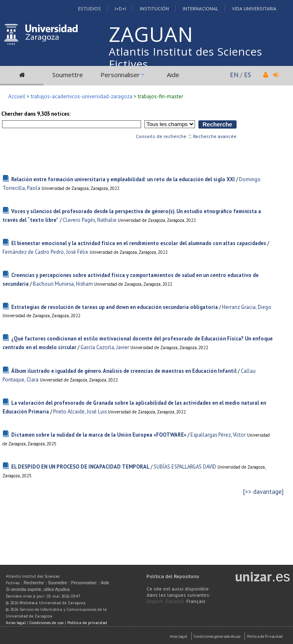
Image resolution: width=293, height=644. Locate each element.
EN (234, 75)
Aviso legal (16, 623)
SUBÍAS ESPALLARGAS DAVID (185, 467)
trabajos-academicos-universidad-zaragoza (82, 96)
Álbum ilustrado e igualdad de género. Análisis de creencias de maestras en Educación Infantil (124, 371)
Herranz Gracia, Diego (247, 307)
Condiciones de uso (46, 623)
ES (248, 75)
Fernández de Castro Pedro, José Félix (45, 252)
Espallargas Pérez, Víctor (218, 435)
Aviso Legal (178, 636)
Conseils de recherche (161, 136)
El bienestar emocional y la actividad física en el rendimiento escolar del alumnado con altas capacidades (139, 243)
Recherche (34, 583)
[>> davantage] (263, 492)
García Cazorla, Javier (105, 347)
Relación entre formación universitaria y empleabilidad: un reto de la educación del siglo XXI (123, 179)
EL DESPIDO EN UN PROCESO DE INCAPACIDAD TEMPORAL (80, 467)
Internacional (200, 9)
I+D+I (120, 9)
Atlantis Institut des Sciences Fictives (186, 58)
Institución (154, 9)
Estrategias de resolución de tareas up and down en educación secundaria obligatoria (115, 307)
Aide (173, 75)
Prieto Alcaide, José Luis (80, 412)
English (155, 601)
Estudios (89, 9)
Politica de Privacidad (265, 636)
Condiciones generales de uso (217, 636)
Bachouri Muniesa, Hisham (63, 284)
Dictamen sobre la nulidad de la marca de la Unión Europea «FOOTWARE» (99, 435)
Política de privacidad (87, 623)
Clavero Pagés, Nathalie (90, 220)
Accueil (17, 96)
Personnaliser (120, 75)
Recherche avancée (215, 136)
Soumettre (68, 75)
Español (175, 601)
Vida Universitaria (254, 9)
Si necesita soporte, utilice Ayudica (38, 589)
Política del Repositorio (173, 576)
